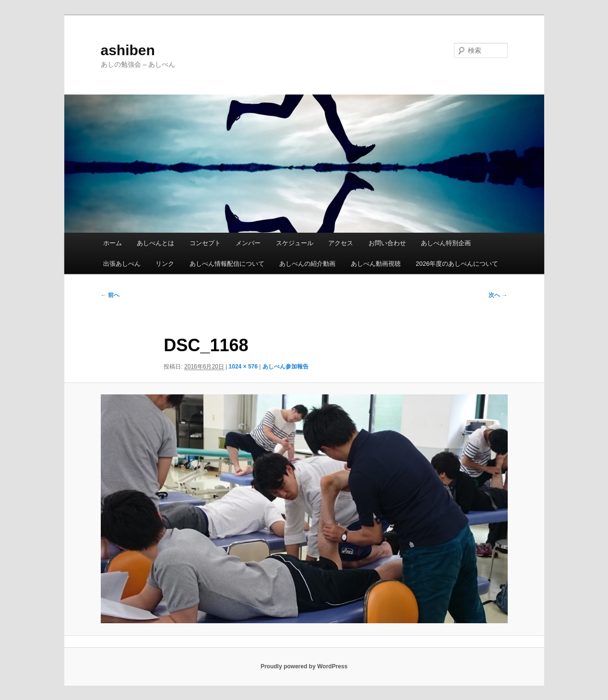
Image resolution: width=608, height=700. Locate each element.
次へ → (498, 295)
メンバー (248, 243)
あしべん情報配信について (227, 264)
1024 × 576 (243, 367)
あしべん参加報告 (286, 367)
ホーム (113, 243)
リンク (165, 264)
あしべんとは (155, 243)
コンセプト (205, 243)
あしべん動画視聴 (376, 264)
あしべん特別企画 (446, 243)
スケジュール (295, 243)
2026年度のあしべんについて (457, 264)
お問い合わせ (387, 243)
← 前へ (110, 295)
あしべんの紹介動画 (307, 264)
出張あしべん (122, 264)
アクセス (341, 243)
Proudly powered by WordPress (304, 666)
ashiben (128, 50)
